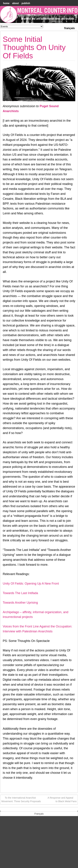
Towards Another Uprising (20, 603)
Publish (26, 3)
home (6, 3)
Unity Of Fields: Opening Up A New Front (31, 584)
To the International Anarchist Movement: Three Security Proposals (21, 799)
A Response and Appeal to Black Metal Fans (62, 799)
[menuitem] (70, 28)
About (15, 3)
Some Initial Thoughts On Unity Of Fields (34, 47)
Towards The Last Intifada (20, 593)
